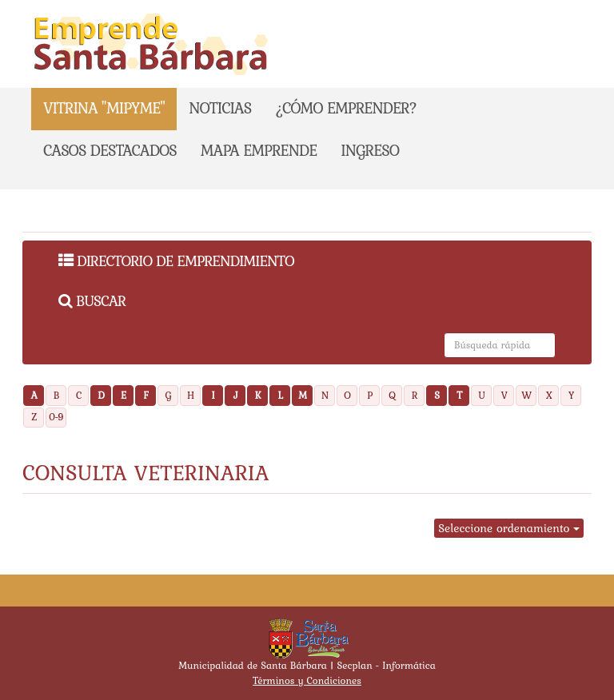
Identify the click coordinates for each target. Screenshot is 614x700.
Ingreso (370, 150)
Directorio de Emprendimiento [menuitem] (176, 261)
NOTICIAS (220, 108)
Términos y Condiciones (307, 680)
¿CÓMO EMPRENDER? (346, 108)
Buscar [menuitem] (92, 300)
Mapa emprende (259, 150)
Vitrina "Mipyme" (104, 108)
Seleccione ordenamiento (509, 528)
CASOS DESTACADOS (110, 150)
